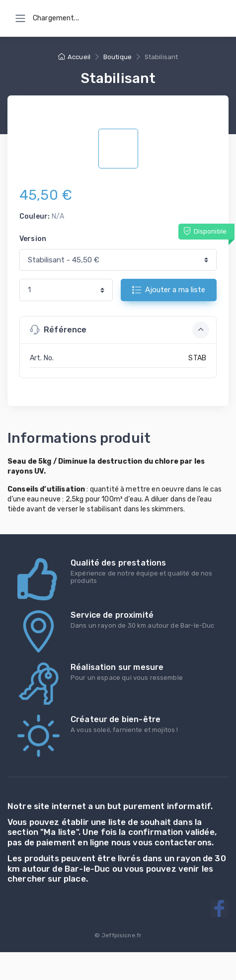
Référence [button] (119, 330)
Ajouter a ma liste (169, 290)
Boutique (118, 57)
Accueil (74, 57)
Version (33, 239)
